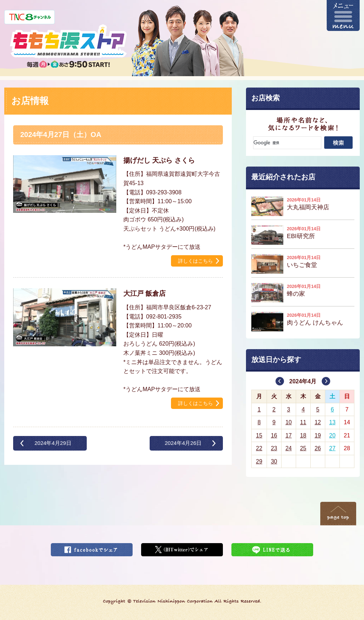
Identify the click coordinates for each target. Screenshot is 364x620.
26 (318, 448)
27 (332, 448)
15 (259, 435)
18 (303, 435)
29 (259, 461)
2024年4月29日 (53, 443)
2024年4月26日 (183, 443)
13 (332, 422)
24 (289, 448)
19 (318, 435)
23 (274, 448)
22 (259, 448)
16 (274, 435)
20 (332, 435)
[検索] (287, 143)
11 (303, 422)
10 (289, 422)
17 (289, 435)
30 (274, 461)
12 (318, 422)
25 (303, 448)
